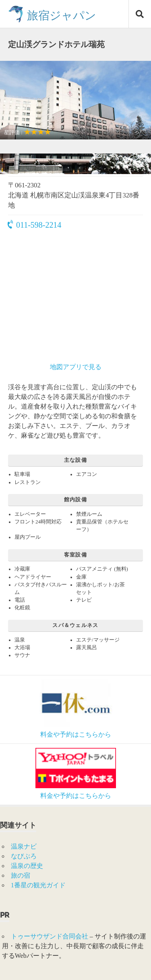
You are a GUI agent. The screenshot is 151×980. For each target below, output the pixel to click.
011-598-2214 (35, 225)
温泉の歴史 (27, 866)
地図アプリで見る (76, 367)
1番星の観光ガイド (38, 885)
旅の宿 (21, 875)
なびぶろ (24, 856)
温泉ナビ (24, 846)
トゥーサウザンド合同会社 (50, 936)
